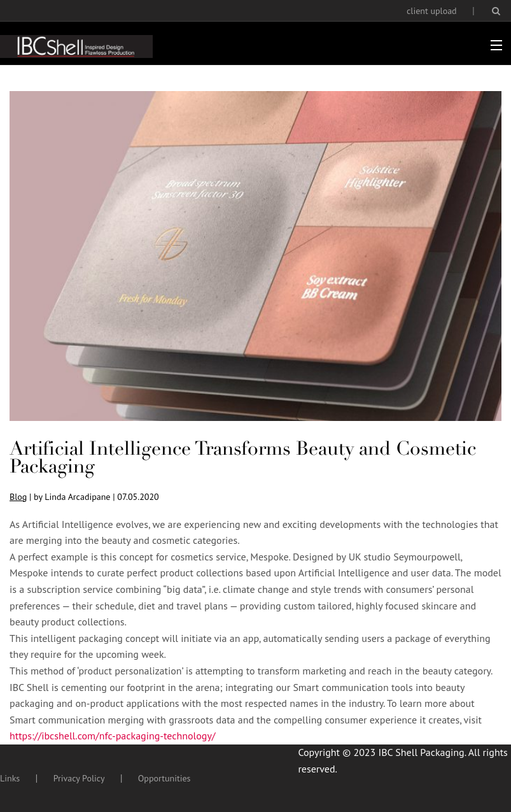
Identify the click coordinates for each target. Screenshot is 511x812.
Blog (18, 497)
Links (10, 778)
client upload (432, 11)
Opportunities (164, 778)
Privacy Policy (79, 778)
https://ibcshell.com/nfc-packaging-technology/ (113, 736)
